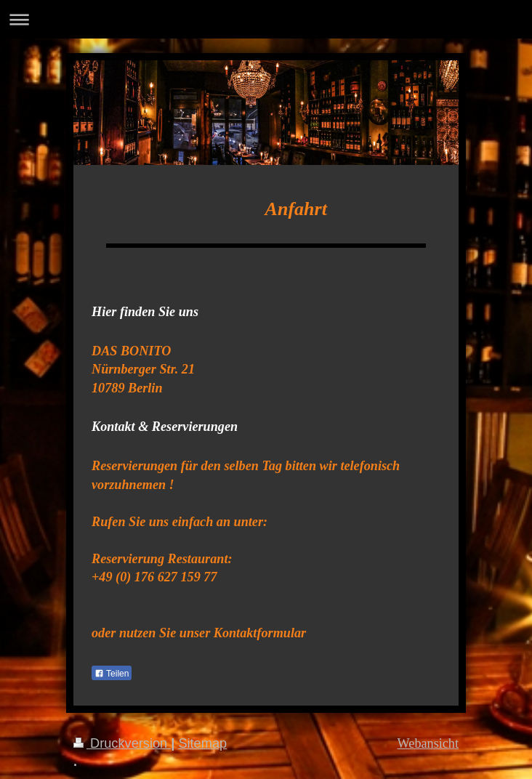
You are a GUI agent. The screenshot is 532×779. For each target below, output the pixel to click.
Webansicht (428, 743)
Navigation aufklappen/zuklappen (266, 19)
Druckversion (122, 743)
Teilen (112, 674)
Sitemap (202, 743)
